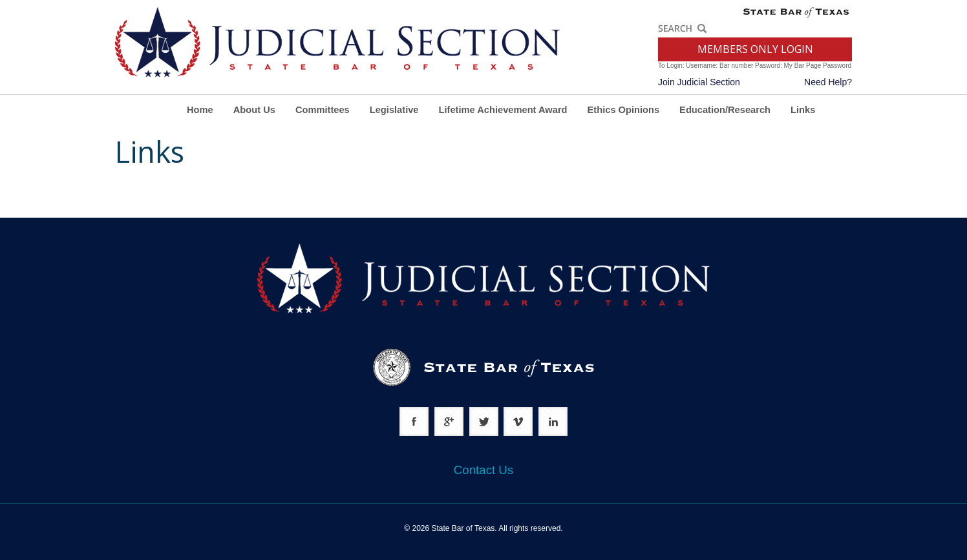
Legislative (394, 110)
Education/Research (725, 110)
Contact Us (483, 470)
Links (803, 110)
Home (200, 110)
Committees (323, 110)
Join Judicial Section (699, 82)
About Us (254, 110)
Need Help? (828, 82)
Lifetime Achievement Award (503, 110)
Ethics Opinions (624, 110)
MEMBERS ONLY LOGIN (755, 49)
